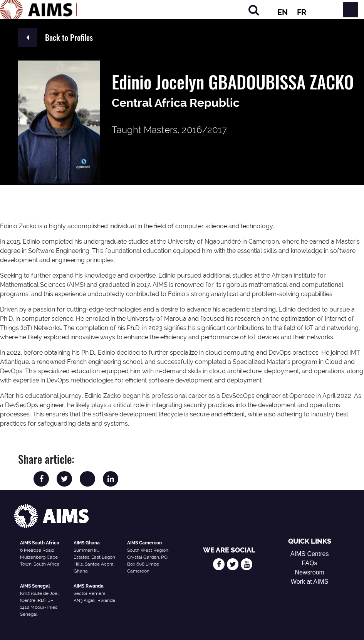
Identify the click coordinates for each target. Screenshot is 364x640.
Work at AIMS (310, 582)
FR (302, 12)
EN (283, 12)
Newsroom (309, 572)
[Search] (254, 10)
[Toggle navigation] (351, 10)
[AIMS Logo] (39, 10)
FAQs (310, 563)
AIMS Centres (310, 554)
